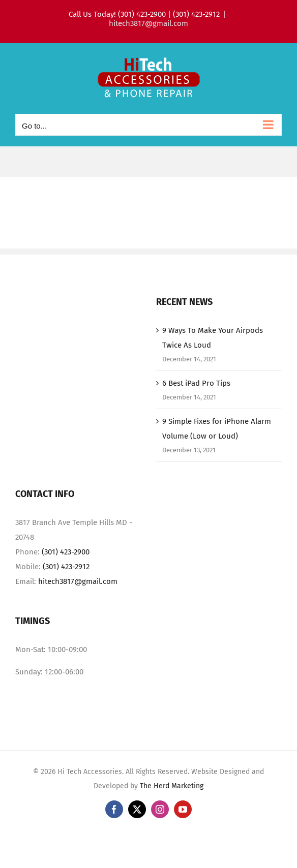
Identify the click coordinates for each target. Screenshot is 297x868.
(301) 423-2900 (66, 552)
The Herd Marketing (172, 786)
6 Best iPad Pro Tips (196, 383)
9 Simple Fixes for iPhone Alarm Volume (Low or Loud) (217, 429)
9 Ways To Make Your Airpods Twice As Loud (213, 338)
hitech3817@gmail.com (148, 23)
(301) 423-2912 (66, 567)
